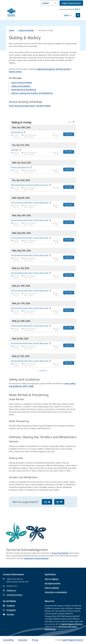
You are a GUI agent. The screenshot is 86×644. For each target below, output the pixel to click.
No (58, 502)
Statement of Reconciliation (36, 558)
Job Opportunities (53, 583)
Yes (46, 502)
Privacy (35, 640)
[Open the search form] (78, 15)
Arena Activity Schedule (22, 83)
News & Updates (52, 588)
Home (11, 30)
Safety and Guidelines (21, 86)
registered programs (46, 69)
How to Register (52, 579)
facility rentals (15, 72)
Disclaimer (23, 640)
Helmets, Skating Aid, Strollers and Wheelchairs (32, 93)
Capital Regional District (72, 624)
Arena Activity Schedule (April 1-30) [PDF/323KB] (30, 106)
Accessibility (8, 640)
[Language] (49, 3)
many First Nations (60, 553)
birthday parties (63, 69)
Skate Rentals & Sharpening (24, 90)
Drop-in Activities (26, 30)
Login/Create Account (71, 3)
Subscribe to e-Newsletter (56, 592)
